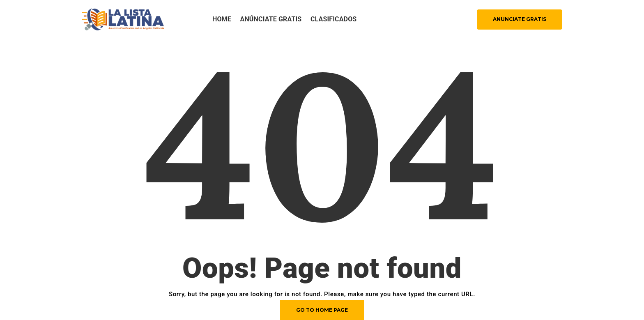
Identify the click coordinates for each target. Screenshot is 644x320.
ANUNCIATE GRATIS (520, 19)
